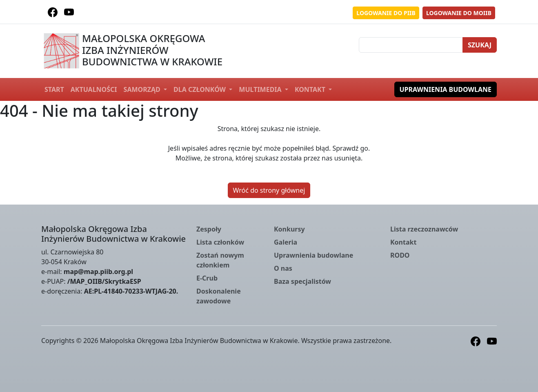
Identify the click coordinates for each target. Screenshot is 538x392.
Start (54, 89)
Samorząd (143, 89)
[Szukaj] (411, 45)
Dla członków (200, 89)
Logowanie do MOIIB (459, 13)
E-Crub (207, 278)
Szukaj (480, 45)
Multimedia (261, 89)
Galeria (286, 242)
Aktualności (94, 89)
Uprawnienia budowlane (446, 89)
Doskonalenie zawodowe (219, 296)
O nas (283, 268)
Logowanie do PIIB (386, 13)
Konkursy (289, 229)
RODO (400, 255)
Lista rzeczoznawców (424, 229)
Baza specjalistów (302, 281)
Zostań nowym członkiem (220, 260)
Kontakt (311, 89)
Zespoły (209, 229)
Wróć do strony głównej (269, 190)
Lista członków (220, 242)
